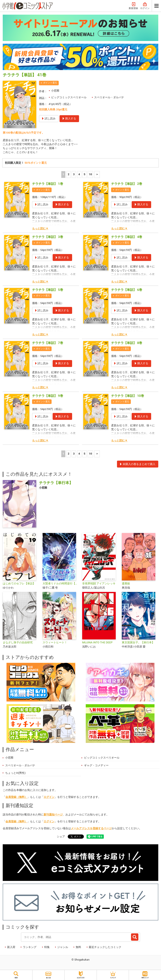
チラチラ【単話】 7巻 (48, 343)
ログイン (145, 6)
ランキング (30, 948)
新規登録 (133, 6)
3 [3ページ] (74, 175)
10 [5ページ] (90, 175)
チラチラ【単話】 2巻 (127, 184)
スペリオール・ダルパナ (109, 97)
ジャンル (63, 948)
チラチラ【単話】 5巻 (48, 290)
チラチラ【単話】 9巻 (48, 396)
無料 (78, 948)
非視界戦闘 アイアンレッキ (99, 584)
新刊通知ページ (53, 815)
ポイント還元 (50, 83)
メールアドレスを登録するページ (91, 829)
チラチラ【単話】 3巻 (48, 238)
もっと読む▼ (40, 229)
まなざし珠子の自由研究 (18, 643)
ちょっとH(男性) (15, 774)
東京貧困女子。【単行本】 (138, 643)
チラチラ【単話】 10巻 (127, 396)
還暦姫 (126, 584)
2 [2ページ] (69, 175)
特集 (47, 948)
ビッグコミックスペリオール (69, 97)
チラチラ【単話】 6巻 (127, 290)
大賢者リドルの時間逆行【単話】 (61, 584)
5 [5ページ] (84, 175)
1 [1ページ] (63, 175)
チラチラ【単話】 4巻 (127, 238)
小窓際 (55, 91)
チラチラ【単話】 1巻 (48, 184)
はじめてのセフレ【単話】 (19, 584)
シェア (61, 837)
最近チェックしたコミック (105, 948)
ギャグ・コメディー (96, 766)
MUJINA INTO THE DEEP (97, 643)
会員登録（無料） (16, 797)
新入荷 (11, 948)
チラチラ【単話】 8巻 (127, 343)
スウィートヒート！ (55, 643)
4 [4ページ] (79, 175)
